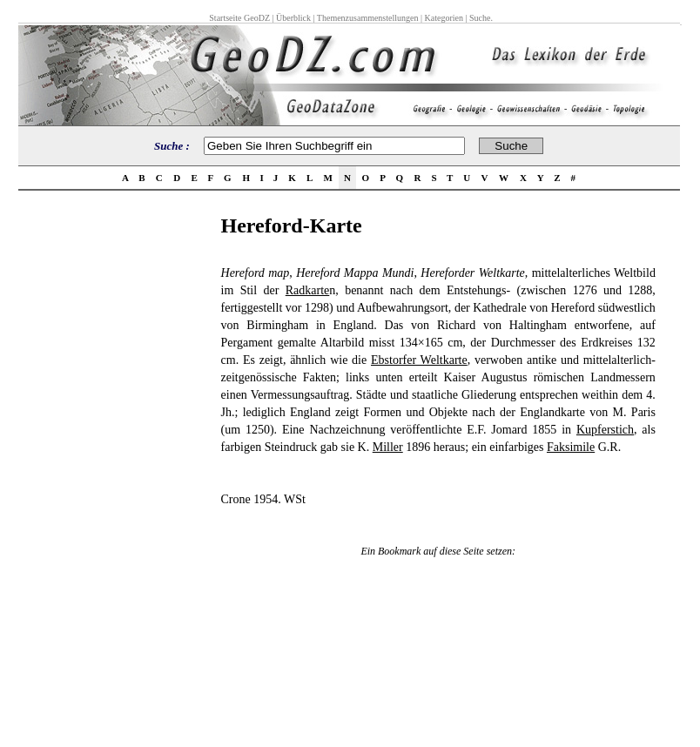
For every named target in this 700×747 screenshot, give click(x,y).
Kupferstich (605, 430)
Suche (480, 18)
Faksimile (571, 447)
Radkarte (308, 290)
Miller (388, 447)
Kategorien (444, 18)
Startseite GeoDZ (239, 18)
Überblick (293, 18)
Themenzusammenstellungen (368, 18)
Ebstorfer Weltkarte (419, 360)
